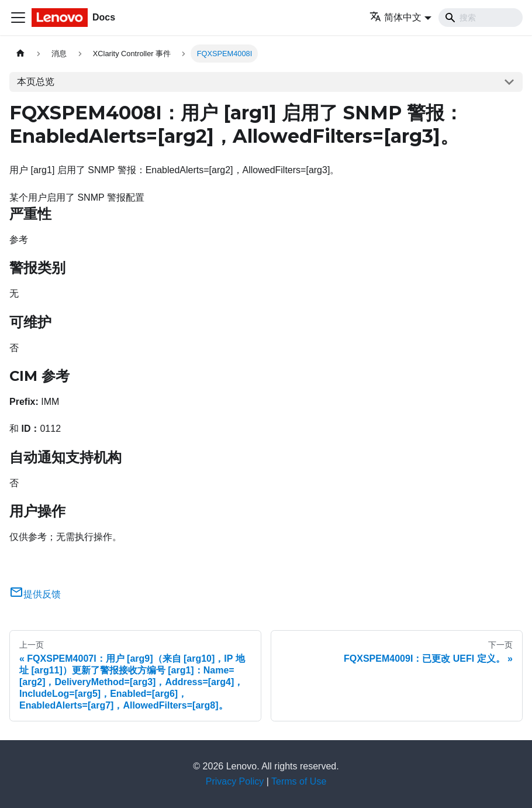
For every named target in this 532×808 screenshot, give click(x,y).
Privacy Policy (235, 781)
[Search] (481, 18)
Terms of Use (299, 781)
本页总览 (36, 82)
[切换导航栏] (18, 18)
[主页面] (20, 54)
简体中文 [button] (395, 17)
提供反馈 (35, 594)
